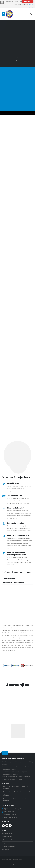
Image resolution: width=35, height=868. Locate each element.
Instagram (10, 826)
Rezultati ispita (8, 840)
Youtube (7, 826)
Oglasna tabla (8, 834)
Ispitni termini (8, 843)
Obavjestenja (7, 837)
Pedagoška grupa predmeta (14, 582)
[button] (3, 59)
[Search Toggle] (32, 14)
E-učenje (6, 849)
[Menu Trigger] (2, 2)
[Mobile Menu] (3, 14)
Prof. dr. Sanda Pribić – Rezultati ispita (15, 799)
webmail (31, 4)
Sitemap (12, 864)
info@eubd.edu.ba (10, 815)
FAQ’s (5, 864)
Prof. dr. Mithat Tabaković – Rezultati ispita (17, 787)
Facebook (3, 826)
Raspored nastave (9, 846)
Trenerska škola (9, 578)
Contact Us (20, 864)
